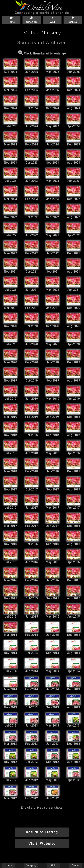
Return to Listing (42, 832)
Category (31, 865)
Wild (54, 865)
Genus (76, 865)
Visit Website (42, 844)
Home (8, 865)
